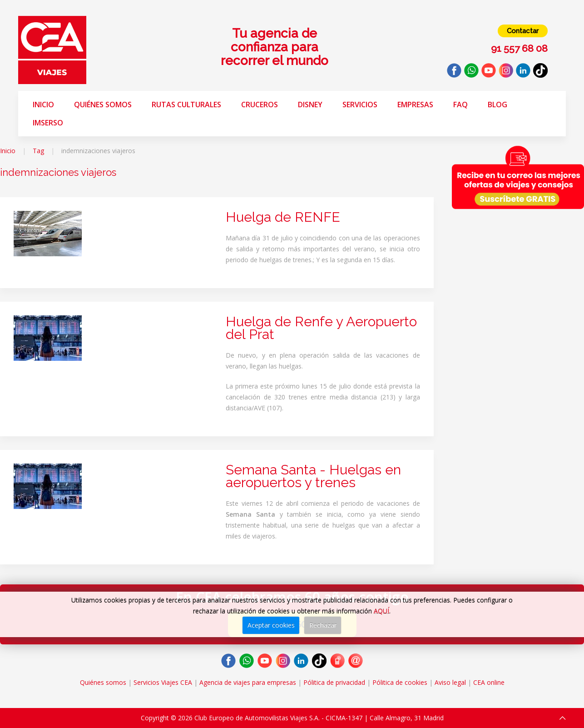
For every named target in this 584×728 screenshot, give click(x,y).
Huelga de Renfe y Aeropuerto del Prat (321, 328)
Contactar (523, 31)
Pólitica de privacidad (334, 682)
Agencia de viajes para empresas (248, 682)
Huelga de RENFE (283, 217)
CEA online (489, 682)
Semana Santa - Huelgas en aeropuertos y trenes (313, 476)
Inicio (43, 105)
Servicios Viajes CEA (163, 682)
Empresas (415, 105)
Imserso (48, 123)
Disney (310, 105)
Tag (38, 151)
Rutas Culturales (186, 105)
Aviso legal (450, 682)
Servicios (360, 105)
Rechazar (323, 625)
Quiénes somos (103, 105)
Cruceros (260, 105)
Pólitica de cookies (400, 682)
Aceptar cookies (271, 625)
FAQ (460, 105)
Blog (497, 105)
